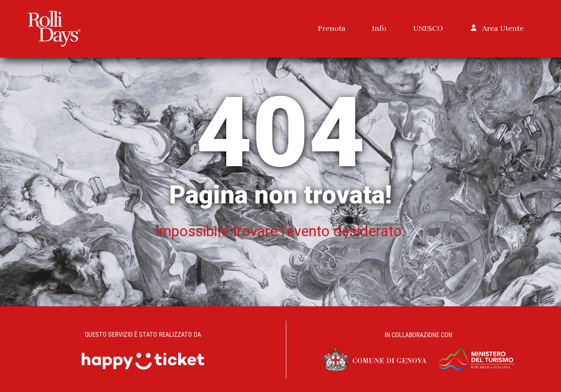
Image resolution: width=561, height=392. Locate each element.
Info (379, 28)
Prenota (332, 28)
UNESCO (428, 28)
